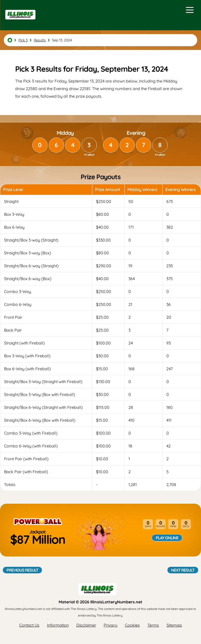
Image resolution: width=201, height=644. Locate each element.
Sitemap (174, 625)
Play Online (167, 538)
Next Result (183, 570)
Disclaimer (86, 625)
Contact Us (29, 625)
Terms (153, 625)
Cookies (132, 625)
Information (58, 625)
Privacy (110, 625)
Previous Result (22, 570)
